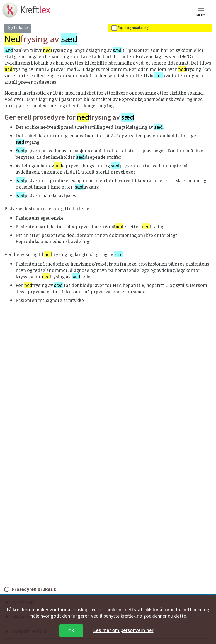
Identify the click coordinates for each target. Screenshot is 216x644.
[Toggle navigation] (201, 11)
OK (71, 631)
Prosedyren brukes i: (34, 589)
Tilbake (20, 27)
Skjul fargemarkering (133, 28)
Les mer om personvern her (123, 630)
